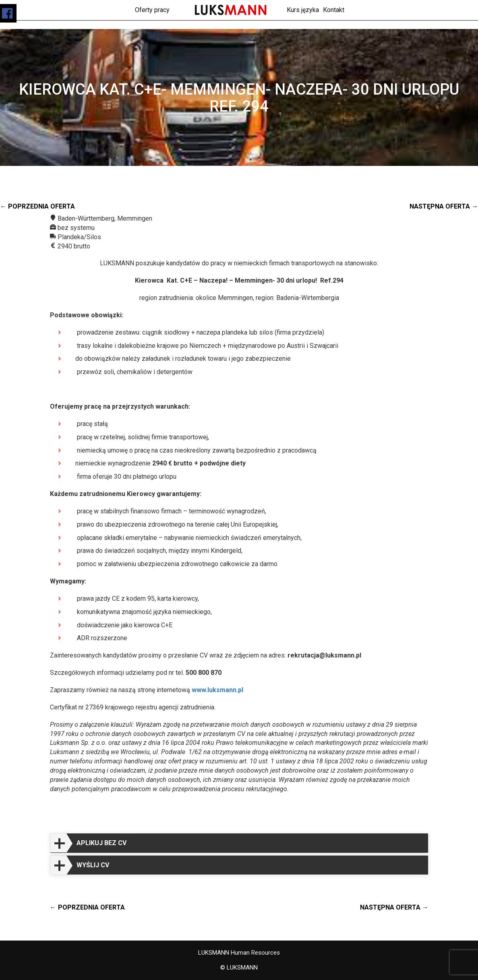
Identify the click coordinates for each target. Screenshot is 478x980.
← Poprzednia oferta (37, 206)
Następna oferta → (444, 206)
